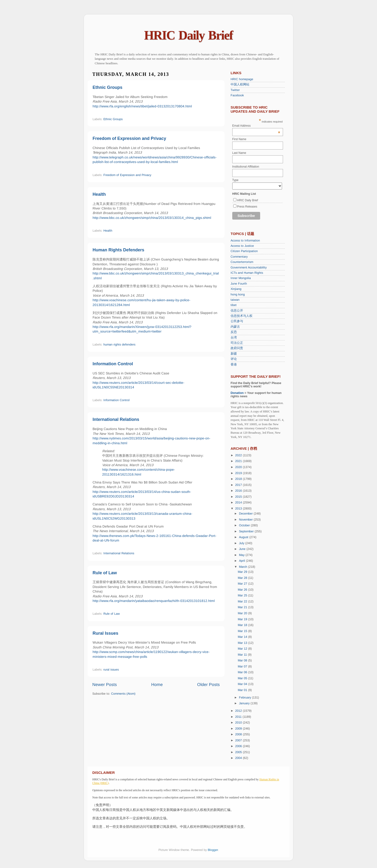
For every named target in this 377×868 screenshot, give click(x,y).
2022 (239, 455)
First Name (239, 139)
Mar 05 (243, 678)
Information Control (113, 364)
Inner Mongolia (241, 278)
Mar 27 (243, 584)
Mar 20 (243, 613)
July (242, 543)
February (245, 698)
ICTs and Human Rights (247, 273)
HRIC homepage (242, 79)
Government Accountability (249, 268)
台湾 (234, 338)
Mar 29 (243, 572)
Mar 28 (243, 578)
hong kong (238, 294)
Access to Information (245, 241)
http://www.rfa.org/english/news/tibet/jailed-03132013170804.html (142, 106)
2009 (239, 729)
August (244, 537)
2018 (239, 479)
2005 (239, 752)
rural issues (111, 670)
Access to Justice (242, 246)
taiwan (235, 300)
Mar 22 (243, 601)
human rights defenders (119, 345)
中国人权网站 (240, 85)
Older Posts (208, 685)
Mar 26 (243, 590)
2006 (239, 746)
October (245, 525)
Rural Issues (105, 633)
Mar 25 (243, 595)
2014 (239, 503)
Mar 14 (243, 637)
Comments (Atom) (123, 694)
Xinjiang (236, 289)
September (247, 531)
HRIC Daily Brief (189, 35)
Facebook (237, 95)
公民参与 (237, 321)
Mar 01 (243, 690)
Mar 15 (243, 631)
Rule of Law (105, 573)
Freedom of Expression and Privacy (129, 138)
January (245, 703)
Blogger (213, 850)
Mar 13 (243, 643)
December (246, 514)
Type (235, 180)
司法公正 (237, 343)
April (242, 561)
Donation (237, 393)
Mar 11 (243, 655)
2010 (239, 723)
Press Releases (247, 207)
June (243, 549)
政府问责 (237, 348)
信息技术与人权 (242, 316)
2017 (239, 485)
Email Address (256, 126)
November (246, 520)
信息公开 (237, 311)
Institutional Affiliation (246, 167)
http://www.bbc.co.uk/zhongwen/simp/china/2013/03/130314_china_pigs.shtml (152, 218)
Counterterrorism (242, 262)
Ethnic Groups (107, 87)
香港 (234, 365)
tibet (234, 305)
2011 (239, 717)
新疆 (234, 354)
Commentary (239, 257)
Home (157, 685)
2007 (239, 740)
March (244, 567)
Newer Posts (105, 685)
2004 (239, 758)
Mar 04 (243, 684)
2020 (239, 467)
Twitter (235, 90)
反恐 (234, 332)
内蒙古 (235, 327)
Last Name (239, 153)
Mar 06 (243, 672)
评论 (234, 359)
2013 (239, 509)
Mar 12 (243, 649)
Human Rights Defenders (118, 250)
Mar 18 (243, 625)
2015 (239, 497)
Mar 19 (243, 619)
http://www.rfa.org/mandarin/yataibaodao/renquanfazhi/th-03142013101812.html (154, 601)
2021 (239, 461)
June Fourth (239, 284)
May (242, 555)
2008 (239, 734)
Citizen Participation (244, 251)
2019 (239, 473)
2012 (239, 711)
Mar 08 (243, 660)
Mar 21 (243, 607)
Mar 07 (243, 666)
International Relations (116, 419)
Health (99, 194)
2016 (239, 491)
